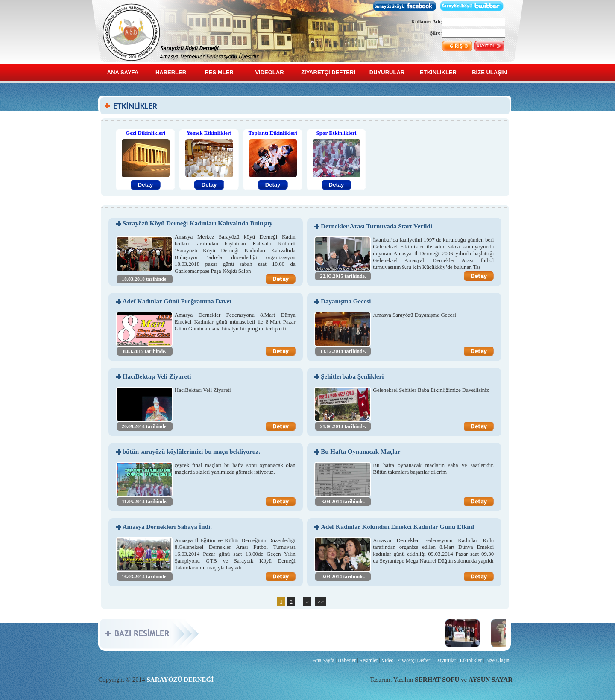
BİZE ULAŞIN (489, 72)
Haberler (347, 660)
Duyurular (446, 660)
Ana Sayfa (323, 660)
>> (321, 602)
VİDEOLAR (269, 72)
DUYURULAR (387, 72)
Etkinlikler (470, 660)
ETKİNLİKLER (438, 72)
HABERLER (171, 72)
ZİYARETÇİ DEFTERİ (328, 72)
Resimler (368, 660)
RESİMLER (219, 72)
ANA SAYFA (123, 72)
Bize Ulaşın (497, 660)
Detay (145, 185)
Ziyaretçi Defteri (414, 660)
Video (388, 660)
